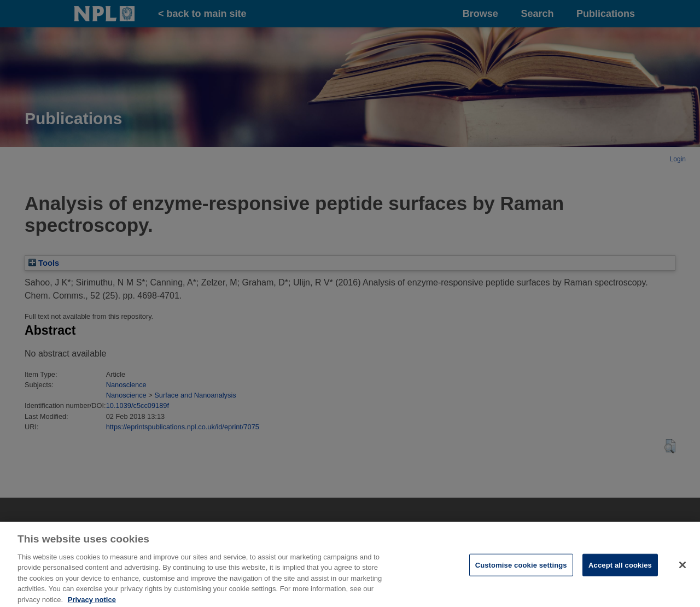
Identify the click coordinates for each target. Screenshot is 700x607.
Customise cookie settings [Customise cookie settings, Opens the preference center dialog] (521, 568)
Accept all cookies (620, 568)
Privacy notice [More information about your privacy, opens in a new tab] (92, 602)
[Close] (682, 568)
